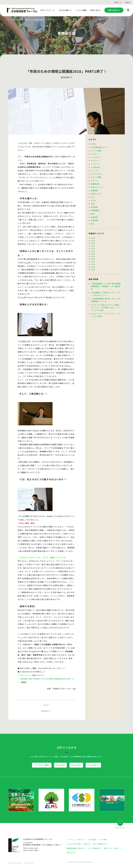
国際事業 (94, 189)
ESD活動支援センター (99, 147)
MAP (60, 845)
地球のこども (96, 192)
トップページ (9, 20)
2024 (93, 240)
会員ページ (118, 2)
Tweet (46, 705)
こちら (63, 668)
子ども (94, 198)
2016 (93, 260)
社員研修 (94, 214)
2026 (93, 235)
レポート (94, 179)
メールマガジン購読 (27, 765)
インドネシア (96, 157)
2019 (93, 252)
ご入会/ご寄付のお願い (75, 844)
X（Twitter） (108, 765)
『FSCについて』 (26, 675)
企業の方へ (90, 844)
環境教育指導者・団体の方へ (78, 848)
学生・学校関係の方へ (105, 844)
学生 (93, 202)
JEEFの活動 (95, 840)
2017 (93, 257)
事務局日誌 (20, 20)
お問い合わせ (82, 853)
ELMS (93, 144)
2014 (93, 265)
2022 (93, 245)
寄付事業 (94, 205)
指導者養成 (95, 208)
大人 (93, 195)
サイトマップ (32, 863)
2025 (93, 237)
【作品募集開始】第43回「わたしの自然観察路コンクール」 (106, 295)
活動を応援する (114, 10)
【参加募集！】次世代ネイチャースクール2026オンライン (106, 289)
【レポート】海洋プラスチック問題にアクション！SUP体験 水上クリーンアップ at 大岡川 (106, 302)
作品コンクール (97, 186)
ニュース (94, 169)
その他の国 (95, 166)
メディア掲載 (96, 176)
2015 (93, 263)
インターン (95, 153)
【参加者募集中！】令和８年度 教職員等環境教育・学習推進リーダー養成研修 (106, 282)
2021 (93, 247)
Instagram (81, 765)
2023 (93, 242)
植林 (93, 211)
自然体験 (94, 218)
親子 (93, 221)
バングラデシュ (97, 173)
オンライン (95, 160)
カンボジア (95, 163)
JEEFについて (84, 840)
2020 (93, 250)
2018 (93, 255)
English (128, 2)
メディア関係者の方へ (99, 848)
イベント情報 (96, 150)
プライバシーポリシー (17, 863)
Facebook (56, 765)
